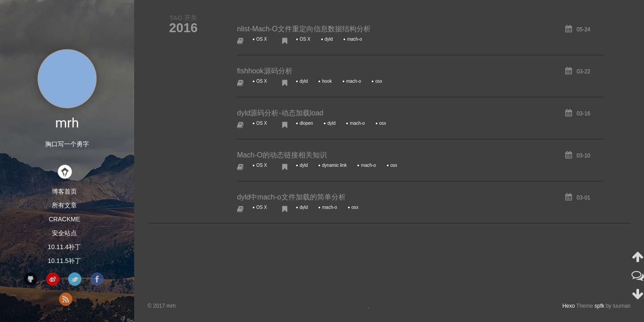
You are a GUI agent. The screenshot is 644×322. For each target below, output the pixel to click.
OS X (262, 39)
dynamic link (334, 165)
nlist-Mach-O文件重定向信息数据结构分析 (304, 29)
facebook (97, 279)
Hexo (568, 306)
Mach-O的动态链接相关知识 (282, 155)
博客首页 (64, 191)
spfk (599, 306)
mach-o (354, 39)
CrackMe (64, 219)
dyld (329, 39)
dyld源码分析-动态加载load (280, 113)
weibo (53, 279)
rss (66, 299)
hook (327, 81)
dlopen (306, 123)
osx (379, 81)
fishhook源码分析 (265, 71)
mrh (67, 123)
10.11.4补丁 (65, 247)
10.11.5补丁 (65, 261)
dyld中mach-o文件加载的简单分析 (291, 197)
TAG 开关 (183, 18)
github (30, 279)
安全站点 (64, 233)
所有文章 (64, 205)
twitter (75, 279)
